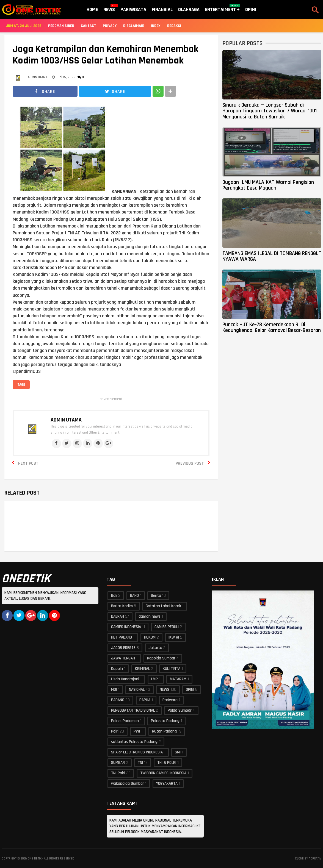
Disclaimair (134, 26)
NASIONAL (137, 690)
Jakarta (155, 648)
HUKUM (150, 637)
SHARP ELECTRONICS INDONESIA (137, 752)
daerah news (150, 616)
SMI (178, 752)
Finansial (162, 9)
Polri (115, 731)
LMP (154, 679)
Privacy (110, 26)
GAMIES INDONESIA (126, 627)
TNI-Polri (118, 773)
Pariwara (170, 700)
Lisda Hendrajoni (125, 679)
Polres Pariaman (125, 721)
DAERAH (118, 616)
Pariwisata (133, 9)
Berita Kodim (122, 606)
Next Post (28, 463)
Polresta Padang (165, 721)
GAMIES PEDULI (167, 627)
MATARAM (178, 679)
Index (156, 26)
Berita (156, 596)
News (109, 8)
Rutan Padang (164, 731)
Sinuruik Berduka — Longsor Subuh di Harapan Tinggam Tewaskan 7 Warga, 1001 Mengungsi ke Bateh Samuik (270, 111)
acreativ (315, 859)
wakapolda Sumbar (128, 784)
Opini (251, 9)
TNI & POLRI (167, 763)
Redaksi (174, 26)
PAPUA (145, 700)
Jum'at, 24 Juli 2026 (24, 26)
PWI (137, 731)
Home (92, 9)
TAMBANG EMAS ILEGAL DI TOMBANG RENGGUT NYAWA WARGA (272, 256)
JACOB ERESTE (123, 648)
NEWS (165, 690)
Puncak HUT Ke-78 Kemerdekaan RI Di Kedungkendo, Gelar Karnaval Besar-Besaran (272, 327)
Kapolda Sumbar (161, 658)
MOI (114, 690)
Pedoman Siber (61, 26)
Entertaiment (222, 8)
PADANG (118, 700)
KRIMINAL (142, 669)
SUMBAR (118, 763)
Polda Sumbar (180, 710)
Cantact (89, 26)
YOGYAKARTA (167, 784)
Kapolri (117, 669)
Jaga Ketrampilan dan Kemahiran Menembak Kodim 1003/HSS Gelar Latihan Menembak (106, 55)
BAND (134, 596)
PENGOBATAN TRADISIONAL (133, 710)
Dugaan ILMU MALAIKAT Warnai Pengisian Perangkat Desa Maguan (268, 185)
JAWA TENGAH (123, 658)
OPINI (190, 690)
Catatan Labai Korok (163, 606)
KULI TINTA (172, 669)
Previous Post (190, 463)
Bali (114, 596)
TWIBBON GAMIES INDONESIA (163, 773)
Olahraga (189, 9)
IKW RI (174, 637)
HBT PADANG (122, 637)
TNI (140, 763)
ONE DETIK (35, 859)
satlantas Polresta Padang (134, 742)
